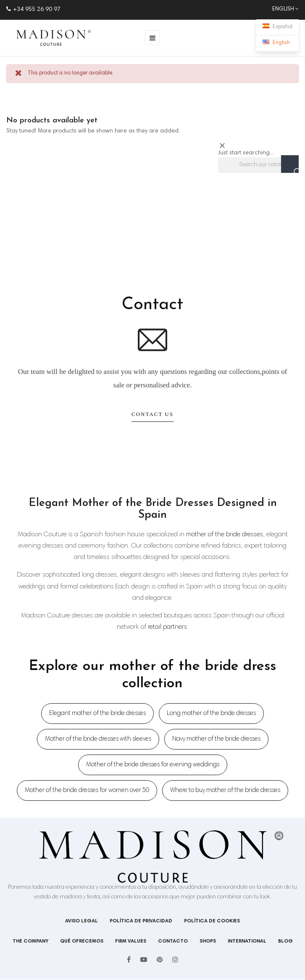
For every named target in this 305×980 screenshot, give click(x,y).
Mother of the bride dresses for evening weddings (153, 765)
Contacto (173, 941)
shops (208, 941)
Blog (285, 941)
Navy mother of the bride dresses (216, 739)
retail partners (167, 627)
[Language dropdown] (281, 10)
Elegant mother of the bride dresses (97, 714)
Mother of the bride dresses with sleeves (98, 739)
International (247, 941)
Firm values (131, 941)
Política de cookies (212, 921)
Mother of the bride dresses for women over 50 (87, 791)
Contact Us (152, 414)
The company (30, 941)
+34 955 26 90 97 (33, 10)
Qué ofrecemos (82, 941)
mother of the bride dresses (225, 535)
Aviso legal (82, 921)
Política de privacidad (141, 921)
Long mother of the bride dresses (211, 714)
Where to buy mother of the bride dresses (225, 791)
